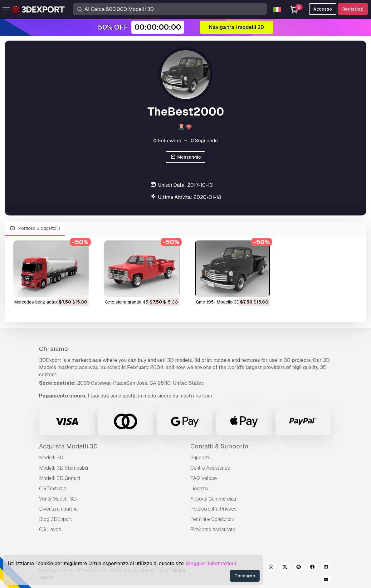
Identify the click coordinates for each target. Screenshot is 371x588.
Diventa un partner (59, 509)
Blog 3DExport (56, 519)
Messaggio (185, 157)
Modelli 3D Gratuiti (59, 478)
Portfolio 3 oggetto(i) (35, 228)
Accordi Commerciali (213, 499)
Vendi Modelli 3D (58, 499)
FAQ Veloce (204, 478)
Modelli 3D (51, 458)
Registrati (353, 9)
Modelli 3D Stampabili (63, 468)
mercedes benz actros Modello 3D (49, 302)
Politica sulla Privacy (213, 509)
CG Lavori (50, 529)
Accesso (323, 9)
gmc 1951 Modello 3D (218, 302)
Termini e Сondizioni (212, 519)
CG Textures (53, 489)
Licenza (199, 489)
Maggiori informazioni (211, 563)
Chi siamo (54, 349)
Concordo (245, 576)
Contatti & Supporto (219, 446)
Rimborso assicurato (213, 529)
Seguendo (204, 141)
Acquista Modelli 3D (68, 446)
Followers (167, 141)
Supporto (200, 458)
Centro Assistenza (210, 468)
